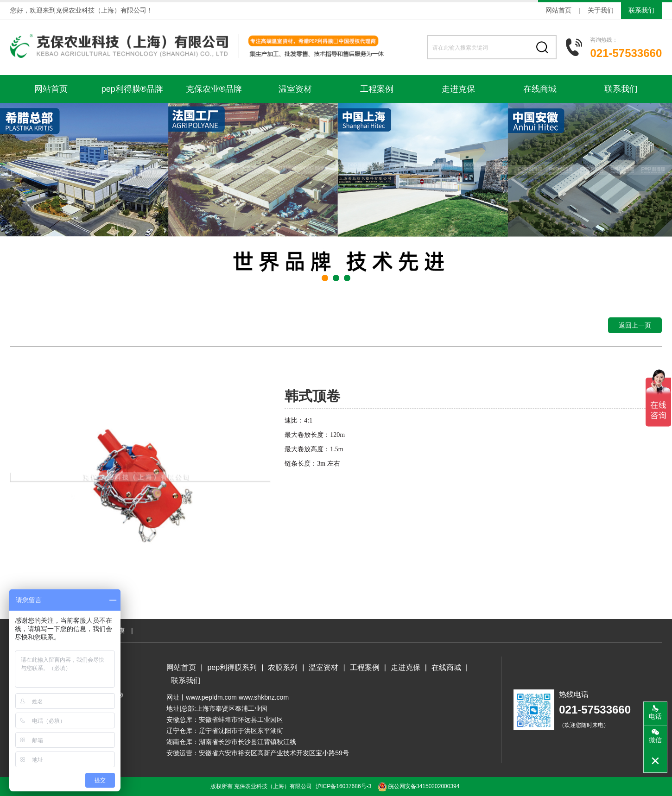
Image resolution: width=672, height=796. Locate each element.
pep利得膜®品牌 (132, 89)
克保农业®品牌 (214, 89)
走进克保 (458, 89)
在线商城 (540, 89)
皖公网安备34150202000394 (419, 786)
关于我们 (601, 10)
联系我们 (641, 10)
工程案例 (377, 89)
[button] (325, 278)
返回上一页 (635, 325)
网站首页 (558, 10)
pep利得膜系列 (232, 667)
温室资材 (295, 89)
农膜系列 (283, 667)
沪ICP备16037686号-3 (343, 786)
